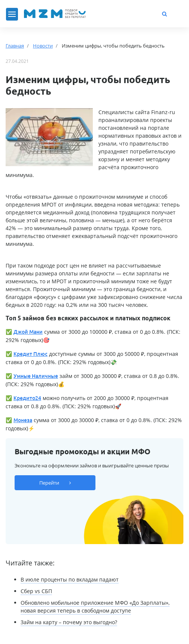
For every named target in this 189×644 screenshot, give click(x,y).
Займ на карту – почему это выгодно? (69, 622)
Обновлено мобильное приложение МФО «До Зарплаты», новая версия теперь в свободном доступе (95, 607)
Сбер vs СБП (36, 591)
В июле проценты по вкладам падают (70, 579)
